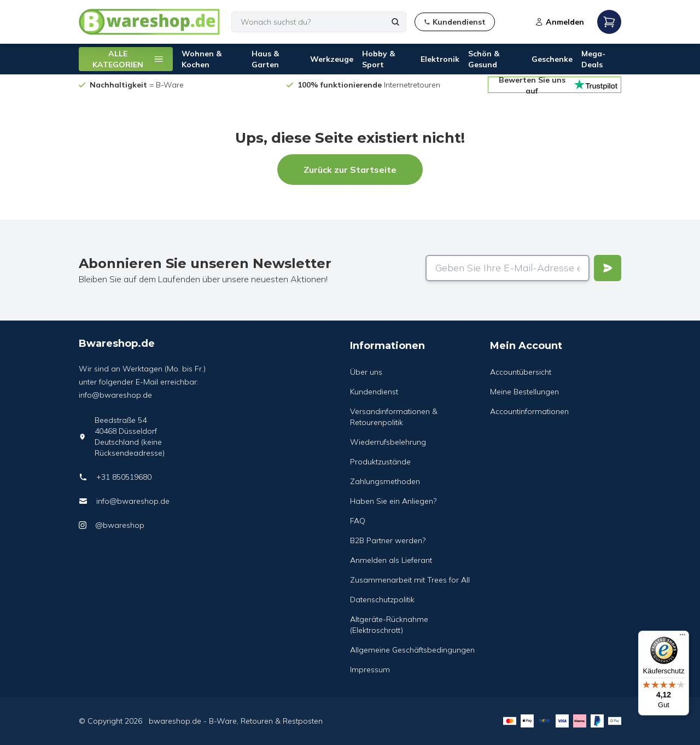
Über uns (366, 372)
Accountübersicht (521, 372)
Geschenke (552, 59)
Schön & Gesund (484, 59)
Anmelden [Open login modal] (559, 22)
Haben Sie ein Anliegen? (393, 501)
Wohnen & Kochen (202, 59)
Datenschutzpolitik (382, 600)
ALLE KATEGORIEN (128, 59)
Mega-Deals (593, 59)
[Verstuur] (608, 268)
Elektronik (440, 59)
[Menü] (682, 637)
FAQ (358, 521)
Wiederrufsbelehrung (388, 442)
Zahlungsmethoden (385, 481)
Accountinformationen (529, 411)
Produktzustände (380, 462)
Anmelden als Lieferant (391, 560)
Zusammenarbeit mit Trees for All (410, 580)
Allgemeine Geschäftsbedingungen (412, 650)
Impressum (370, 670)
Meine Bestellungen (524, 392)
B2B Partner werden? (388, 540)
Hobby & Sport (378, 59)
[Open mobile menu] (609, 22)
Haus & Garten (265, 59)
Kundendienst (374, 392)
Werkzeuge (332, 59)
